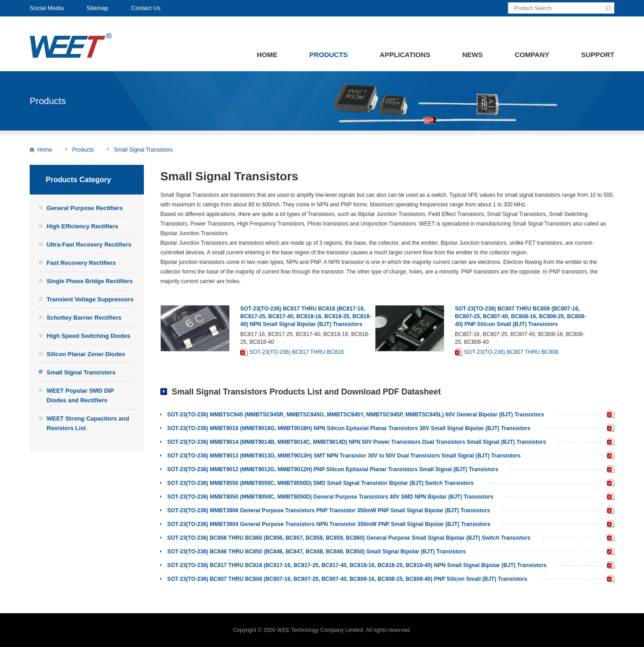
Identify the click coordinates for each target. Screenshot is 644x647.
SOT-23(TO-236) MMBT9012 (609, 470)
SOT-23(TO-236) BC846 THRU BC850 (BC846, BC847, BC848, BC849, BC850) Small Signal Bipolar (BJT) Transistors (317, 552)
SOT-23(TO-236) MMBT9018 (609, 429)
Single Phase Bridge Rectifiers (90, 281)
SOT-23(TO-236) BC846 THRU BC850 (609, 552)
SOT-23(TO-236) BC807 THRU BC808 (511, 352)
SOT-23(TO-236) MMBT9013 (609, 456)
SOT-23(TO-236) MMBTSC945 (609, 415)
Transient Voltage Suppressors (90, 299)
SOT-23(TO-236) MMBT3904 (609, 525)
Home (267, 55)
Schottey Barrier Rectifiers (84, 318)
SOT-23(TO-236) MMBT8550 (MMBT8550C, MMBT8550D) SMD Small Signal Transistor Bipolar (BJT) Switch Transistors (320, 483)
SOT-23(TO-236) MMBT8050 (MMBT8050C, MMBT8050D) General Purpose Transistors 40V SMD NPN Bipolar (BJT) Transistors (330, 497)
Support (598, 55)
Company (532, 55)
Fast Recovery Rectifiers (81, 263)
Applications (405, 55)
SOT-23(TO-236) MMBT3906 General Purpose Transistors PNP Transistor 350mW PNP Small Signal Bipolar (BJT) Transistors (329, 510)
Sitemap (97, 8)
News (472, 55)
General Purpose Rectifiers (85, 208)
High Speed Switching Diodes (88, 336)
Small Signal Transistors (143, 150)
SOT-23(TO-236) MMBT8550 (609, 484)
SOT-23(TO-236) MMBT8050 (609, 497)
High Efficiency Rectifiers (82, 226)
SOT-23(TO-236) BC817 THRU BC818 (296, 352)
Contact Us (146, 8)
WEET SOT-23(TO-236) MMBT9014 (609, 443)
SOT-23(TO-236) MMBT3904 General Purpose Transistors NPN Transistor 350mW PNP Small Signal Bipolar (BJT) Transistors (329, 524)
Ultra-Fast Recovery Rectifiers (89, 245)
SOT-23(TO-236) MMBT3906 (609, 511)
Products (328, 55)
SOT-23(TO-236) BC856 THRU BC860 (609, 539)
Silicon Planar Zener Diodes (86, 354)
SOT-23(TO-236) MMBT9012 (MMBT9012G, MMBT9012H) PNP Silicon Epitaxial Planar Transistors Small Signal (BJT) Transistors (333, 469)
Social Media (47, 8)
